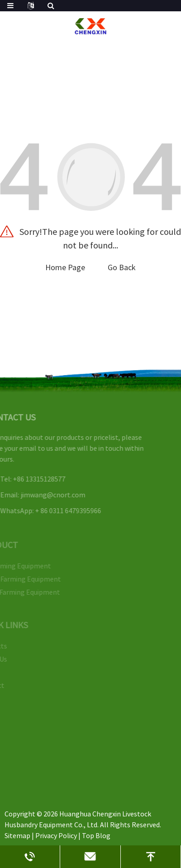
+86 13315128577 (34, 479)
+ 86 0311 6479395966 (63, 510)
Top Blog (96, 835)
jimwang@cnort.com (48, 495)
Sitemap (17, 835)
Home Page (65, 267)
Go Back (122, 267)
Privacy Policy (56, 835)
